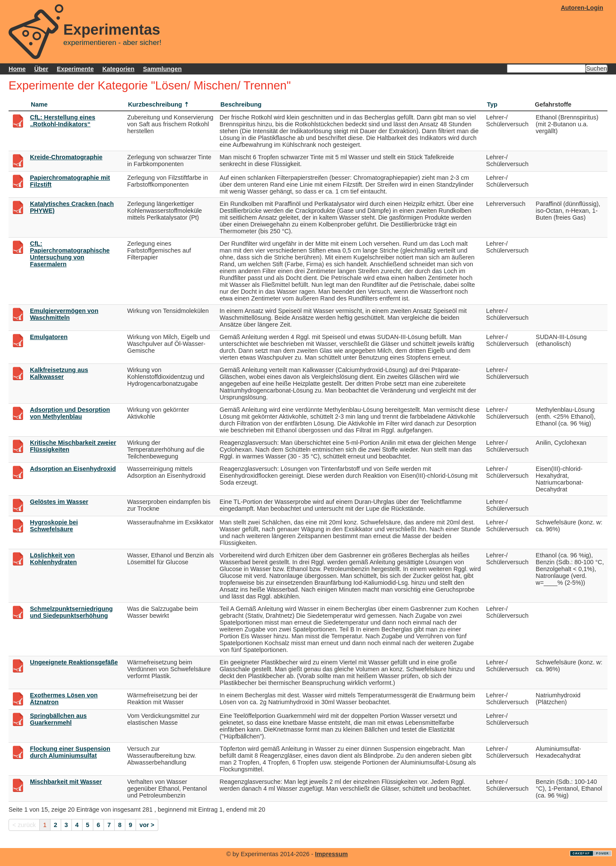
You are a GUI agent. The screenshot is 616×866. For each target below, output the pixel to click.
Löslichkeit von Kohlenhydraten (53, 559)
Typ (492, 104)
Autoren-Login (582, 8)
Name (39, 104)
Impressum (331, 854)
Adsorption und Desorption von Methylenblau (70, 413)
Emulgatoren (49, 337)
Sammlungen (162, 69)
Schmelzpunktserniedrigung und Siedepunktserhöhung (71, 612)
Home (17, 69)
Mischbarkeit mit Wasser (66, 782)
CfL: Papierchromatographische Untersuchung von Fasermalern (70, 254)
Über (41, 69)
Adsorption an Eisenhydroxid (73, 469)
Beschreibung (241, 104)
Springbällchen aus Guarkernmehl (58, 719)
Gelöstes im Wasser (59, 502)
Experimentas (112, 30)
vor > (147, 825)
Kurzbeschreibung (155, 104)
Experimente (75, 69)
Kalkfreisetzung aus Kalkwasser (59, 373)
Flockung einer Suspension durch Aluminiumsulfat (70, 752)
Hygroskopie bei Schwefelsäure (54, 526)
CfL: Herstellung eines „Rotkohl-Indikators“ (63, 121)
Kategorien (118, 69)
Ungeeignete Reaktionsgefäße (74, 662)
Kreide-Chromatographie (66, 157)
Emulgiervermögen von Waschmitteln (64, 314)
